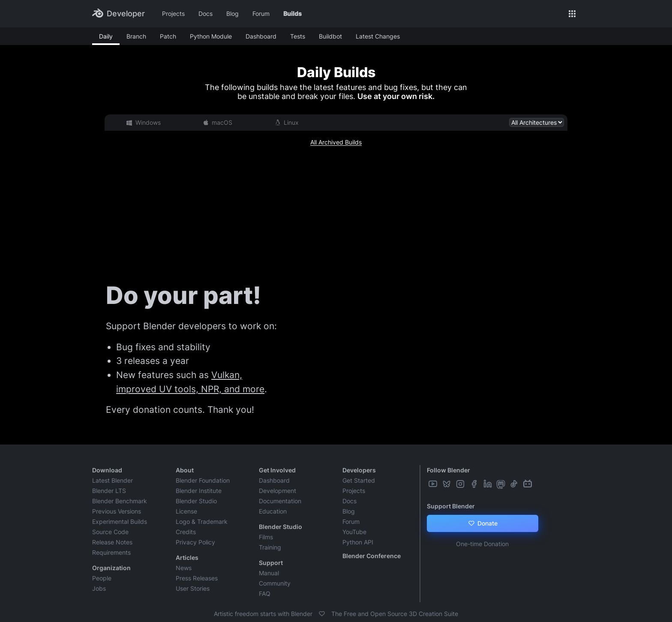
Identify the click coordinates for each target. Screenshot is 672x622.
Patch (168, 36)
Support (271, 563)
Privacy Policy (195, 542)
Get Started (359, 480)
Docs (205, 14)
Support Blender (451, 506)
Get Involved (277, 470)
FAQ (265, 593)
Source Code (110, 532)
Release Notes (112, 542)
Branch (136, 36)
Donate (482, 523)
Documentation (280, 501)
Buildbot (330, 36)
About (185, 470)
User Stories (193, 588)
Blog (232, 14)
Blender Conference (372, 556)
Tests (298, 36)
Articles (187, 557)
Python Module (211, 36)
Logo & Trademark (202, 521)
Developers (359, 470)
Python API (358, 542)
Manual (269, 573)
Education (273, 511)
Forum (261, 14)
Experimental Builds (120, 521)
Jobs (99, 588)
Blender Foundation (203, 480)
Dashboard (261, 36)
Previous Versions (117, 511)
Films (266, 537)
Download (107, 470)
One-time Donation (482, 544)
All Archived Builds (336, 142)
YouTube (354, 532)
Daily (106, 36)
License (186, 511)
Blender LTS (109, 491)
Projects (173, 14)
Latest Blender (112, 480)
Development (277, 491)
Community (275, 583)
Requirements (111, 552)
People (102, 578)
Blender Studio (196, 501)
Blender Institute (199, 491)
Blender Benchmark (120, 501)
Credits (186, 532)
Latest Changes (378, 36)
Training (270, 547)
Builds (292, 14)
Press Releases (197, 578)
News (184, 568)
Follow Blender (448, 470)
